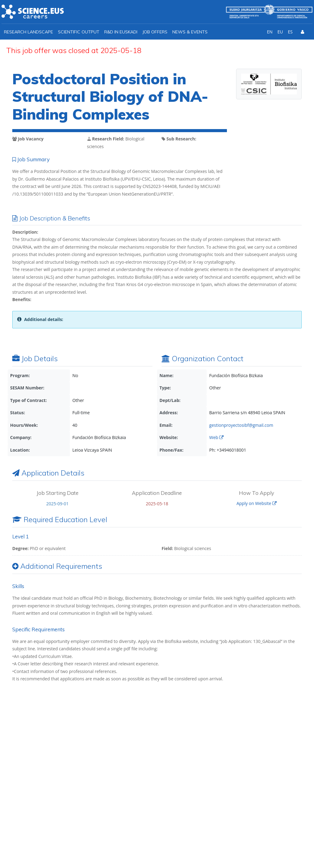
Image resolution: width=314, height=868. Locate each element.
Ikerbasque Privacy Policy (222, 772)
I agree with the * (206, 772)
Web (216, 437)
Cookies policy (289, 850)
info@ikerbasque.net (46, 794)
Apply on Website (257, 503)
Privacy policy (251, 850)
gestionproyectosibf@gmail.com (241, 425)
